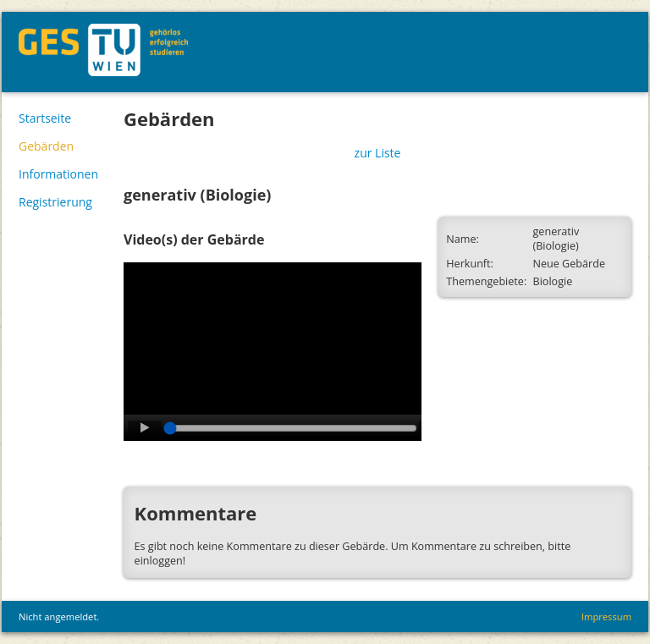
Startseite (45, 118)
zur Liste (378, 153)
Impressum (606, 616)
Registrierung (55, 202)
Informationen (58, 174)
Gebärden (46, 146)
